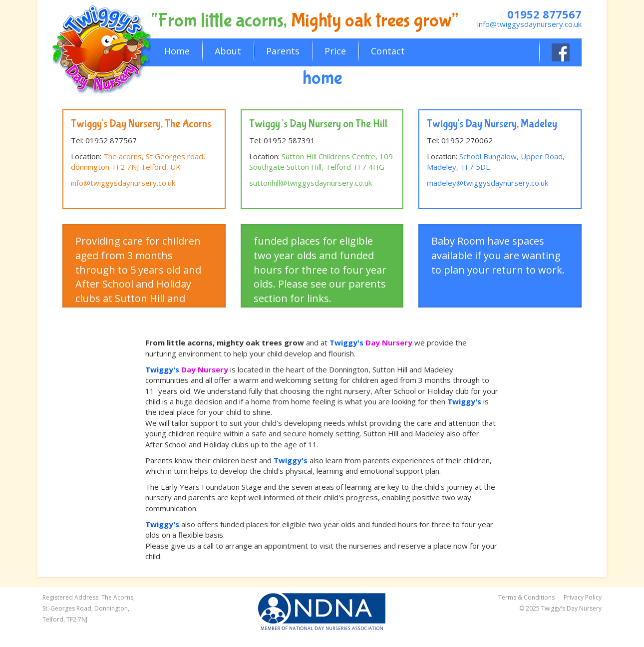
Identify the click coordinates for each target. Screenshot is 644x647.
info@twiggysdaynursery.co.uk (529, 24)
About (228, 51)
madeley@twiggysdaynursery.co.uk (487, 183)
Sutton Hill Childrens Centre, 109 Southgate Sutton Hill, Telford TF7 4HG (321, 162)
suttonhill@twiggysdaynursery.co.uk (311, 183)
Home (177, 51)
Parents (283, 51)
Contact (388, 51)
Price (335, 51)
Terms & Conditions (526, 597)
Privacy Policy (583, 597)
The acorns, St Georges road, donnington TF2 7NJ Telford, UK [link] (138, 162)
